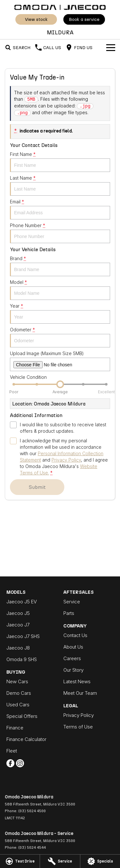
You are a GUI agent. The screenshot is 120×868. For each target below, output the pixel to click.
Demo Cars (19, 693)
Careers (72, 658)
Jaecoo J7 (18, 625)
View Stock (36, 19)
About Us (73, 647)
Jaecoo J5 (18, 613)
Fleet (12, 751)
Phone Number (60, 233)
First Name (60, 162)
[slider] (60, 384)
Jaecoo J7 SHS (23, 636)
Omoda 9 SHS (22, 659)
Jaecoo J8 (18, 648)
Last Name (60, 185)
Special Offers (22, 716)
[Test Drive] (20, 861)
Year (60, 313)
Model (60, 290)
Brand (60, 266)
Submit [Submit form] (37, 487)
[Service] (60, 861)
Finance (15, 728)
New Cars (17, 681)
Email (60, 209)
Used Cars (18, 705)
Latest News (77, 681)
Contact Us (75, 635)
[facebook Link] (10, 763)
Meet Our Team (80, 693)
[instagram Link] (20, 763)
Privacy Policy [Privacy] (66, 460)
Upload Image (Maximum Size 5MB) (60, 361)
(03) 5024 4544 (32, 847)
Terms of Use (78, 727)
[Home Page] (60, 7)
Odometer (60, 337)
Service (72, 602)
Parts (69, 613)
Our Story (73, 670)
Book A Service (84, 19)
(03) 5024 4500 (32, 811)
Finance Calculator (26, 739)
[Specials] (100, 861)
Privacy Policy (79, 715)
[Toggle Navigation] (111, 47)
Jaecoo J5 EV (22, 602)
